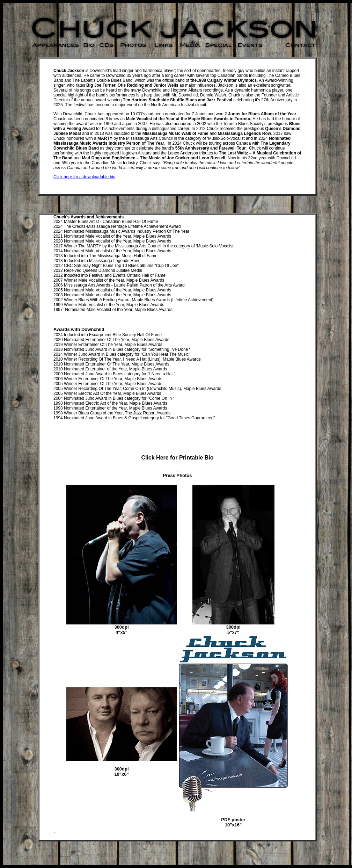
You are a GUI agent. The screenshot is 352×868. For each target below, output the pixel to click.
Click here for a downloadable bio (84, 177)
